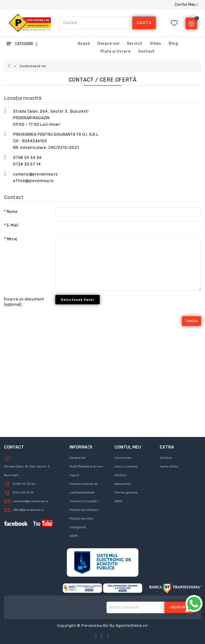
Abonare (179, 607)
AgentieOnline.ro (131, 626)
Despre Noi (78, 458)
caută (144, 23)
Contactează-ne (33, 66)
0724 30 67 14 (27, 164)
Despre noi (108, 44)
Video (156, 44)
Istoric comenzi (126, 466)
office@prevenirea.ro (28, 510)
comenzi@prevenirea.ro (31, 501)
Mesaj (12, 239)
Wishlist (120, 475)
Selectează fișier (78, 300)
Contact (147, 51)
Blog (173, 44)
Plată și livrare (116, 51)
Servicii (134, 44)
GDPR (74, 536)
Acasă (84, 44)
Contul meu (123, 458)
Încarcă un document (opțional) (24, 302)
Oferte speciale (126, 492)
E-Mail (13, 225)
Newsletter (123, 484)
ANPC (119, 501)
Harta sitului (169, 466)
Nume (12, 212)
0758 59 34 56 (27, 158)
